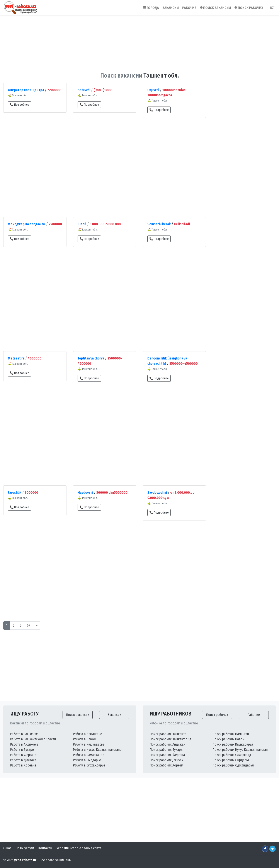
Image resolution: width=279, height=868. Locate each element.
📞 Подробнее (20, 105)
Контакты (45, 848)
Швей (82, 224)
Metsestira (16, 358)
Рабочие (254, 715)
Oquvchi (153, 90)
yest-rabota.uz (25, 860)
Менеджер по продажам (27, 224)
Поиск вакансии (78, 715)
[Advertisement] (139, 41)
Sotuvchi (84, 90)
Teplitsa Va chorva (91, 358)
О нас (7, 848)
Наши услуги (25, 848)
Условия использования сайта (79, 848)
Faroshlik (15, 492)
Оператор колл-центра (26, 90)
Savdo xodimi (157, 492)
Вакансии (114, 715)
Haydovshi (85, 492)
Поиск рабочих (217, 715)
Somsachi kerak (159, 224)
